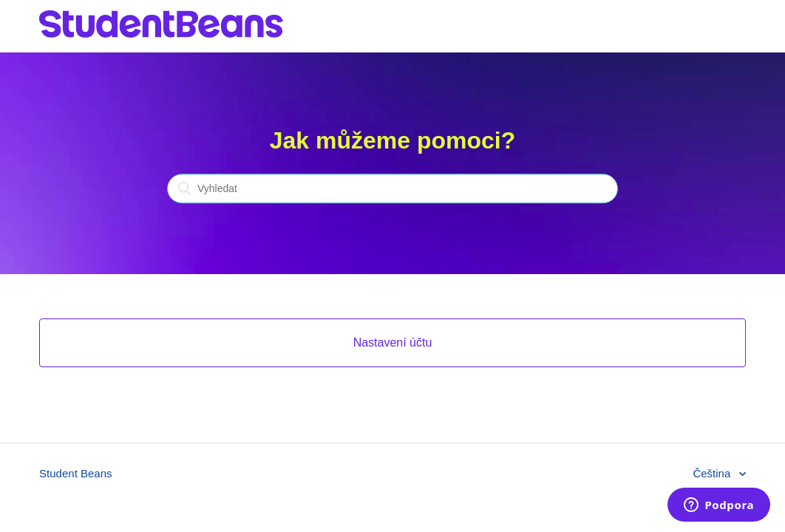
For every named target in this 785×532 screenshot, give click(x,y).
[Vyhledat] (392, 189)
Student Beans (75, 473)
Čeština (713, 473)
